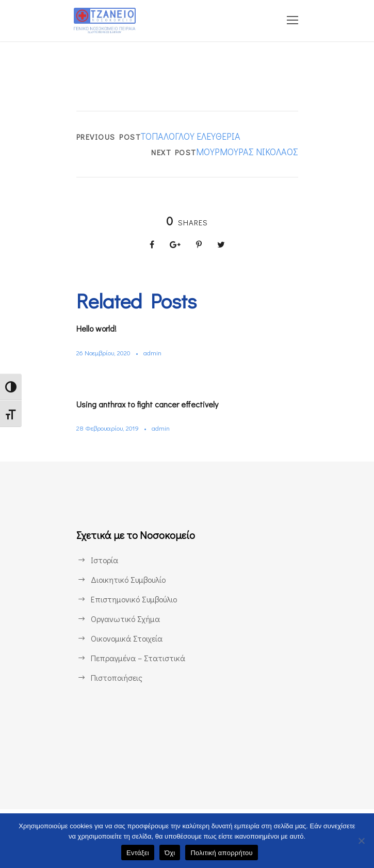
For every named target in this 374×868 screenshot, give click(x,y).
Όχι (170, 853)
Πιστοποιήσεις (117, 677)
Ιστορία (104, 560)
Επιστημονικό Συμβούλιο (136, 599)
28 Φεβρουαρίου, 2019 (110, 428)
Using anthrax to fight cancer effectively (155, 404)
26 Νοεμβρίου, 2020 (106, 353)
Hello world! (100, 328)
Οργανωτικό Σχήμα (126, 619)
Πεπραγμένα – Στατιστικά (137, 658)
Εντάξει (138, 853)
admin (158, 353)
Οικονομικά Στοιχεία (127, 638)
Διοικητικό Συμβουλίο (129, 579)
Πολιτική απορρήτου (221, 853)
